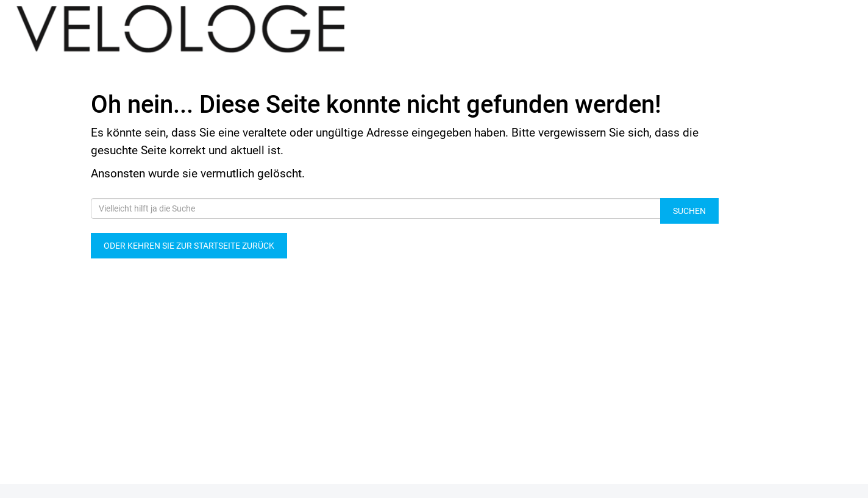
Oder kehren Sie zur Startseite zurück (189, 246)
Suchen (689, 211)
